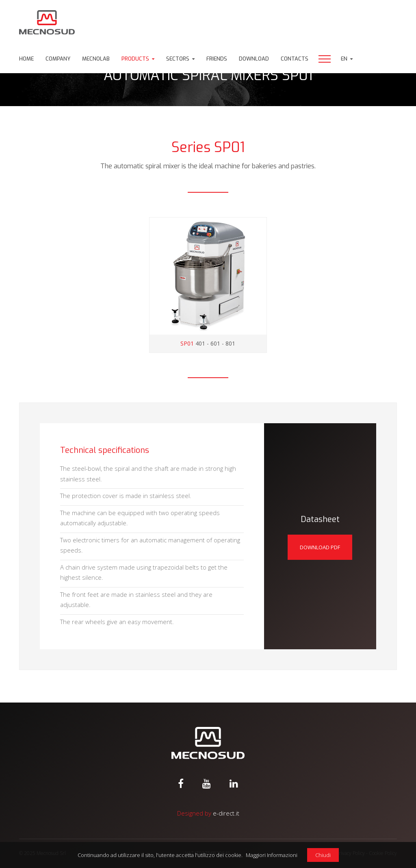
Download (254, 59)
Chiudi (323, 855)
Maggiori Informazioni (272, 855)
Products (135, 59)
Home (26, 59)
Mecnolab (96, 59)
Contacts (295, 59)
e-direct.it (226, 813)
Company (58, 59)
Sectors (178, 59)
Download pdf (320, 547)
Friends (217, 59)
